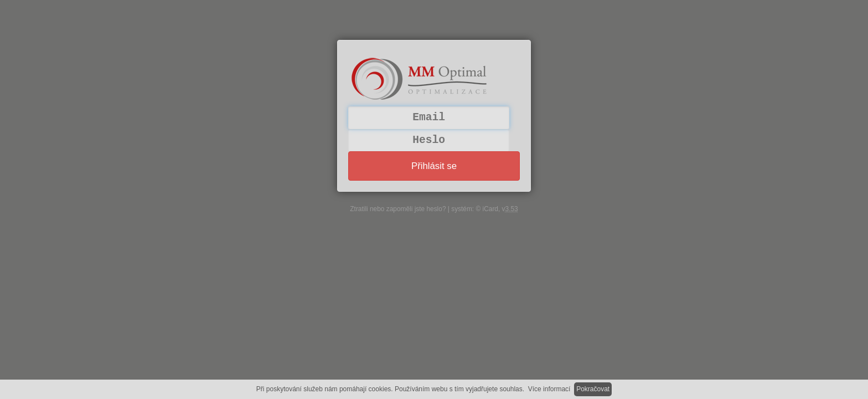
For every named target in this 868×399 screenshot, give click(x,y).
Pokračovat (593, 389)
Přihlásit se (434, 166)
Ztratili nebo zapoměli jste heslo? (398, 209)
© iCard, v (497, 209)
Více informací (549, 389)
